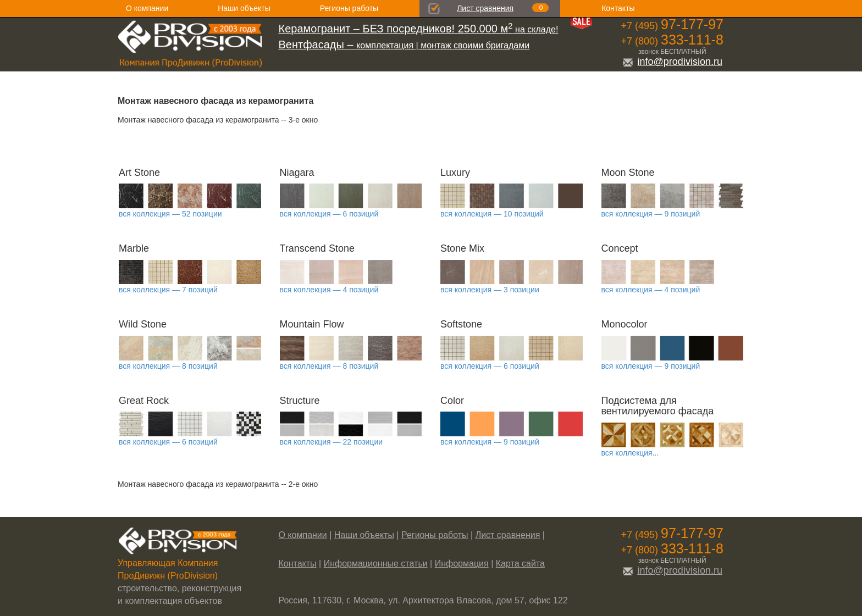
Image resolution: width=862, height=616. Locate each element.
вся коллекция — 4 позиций (329, 290)
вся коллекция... (630, 453)
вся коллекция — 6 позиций (329, 214)
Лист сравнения (485, 8)
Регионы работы (349, 8)
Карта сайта (520, 564)
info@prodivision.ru (672, 62)
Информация (462, 564)
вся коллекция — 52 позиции (170, 214)
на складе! (419, 29)
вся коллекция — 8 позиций (168, 366)
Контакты (618, 8)
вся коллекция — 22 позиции (331, 442)
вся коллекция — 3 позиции (490, 290)
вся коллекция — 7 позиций (168, 290)
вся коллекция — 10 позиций (492, 214)
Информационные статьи (376, 564)
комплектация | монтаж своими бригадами (404, 45)
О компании (147, 8)
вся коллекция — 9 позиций (651, 214)
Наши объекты (244, 8)
